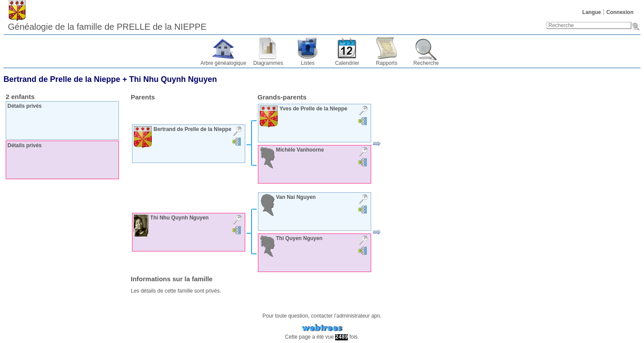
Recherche (426, 63)
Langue (592, 12)
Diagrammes (268, 63)
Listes (308, 63)
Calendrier (347, 63)
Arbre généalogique (224, 63)
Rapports (387, 63)
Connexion (620, 12)
